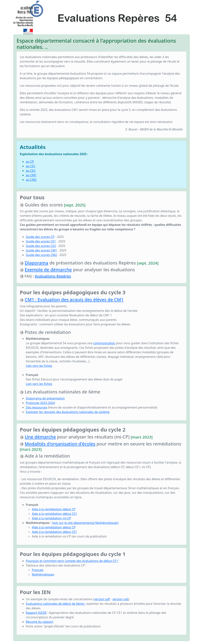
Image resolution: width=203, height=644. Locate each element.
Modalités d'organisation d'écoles (60, 444)
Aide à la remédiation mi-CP (51, 518)
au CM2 (31, 180)
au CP (30, 162)
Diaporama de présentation (45, 398)
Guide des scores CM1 (41, 250)
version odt (120, 599)
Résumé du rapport (40, 622)
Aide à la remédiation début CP (54, 509)
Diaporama (36, 263)
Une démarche (40, 437)
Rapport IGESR (36, 613)
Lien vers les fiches (39, 366)
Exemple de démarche (48, 270)
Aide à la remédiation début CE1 (54, 514)
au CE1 (31, 166)
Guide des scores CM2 (41, 255)
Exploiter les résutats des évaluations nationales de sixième (68, 412)
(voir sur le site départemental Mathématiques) (85, 523)
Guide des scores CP (40, 237)
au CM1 (31, 175)
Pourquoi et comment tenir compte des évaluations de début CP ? (72, 561)
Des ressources (36, 407)
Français (38, 570)
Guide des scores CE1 (41, 241)
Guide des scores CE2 (41, 246)
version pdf (102, 599)
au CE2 (31, 171)
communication (104, 343)
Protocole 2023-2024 (40, 403)
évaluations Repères (53, 276)
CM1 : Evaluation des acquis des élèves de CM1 (74, 300)
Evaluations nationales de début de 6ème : (56, 604)
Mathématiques (43, 574)
